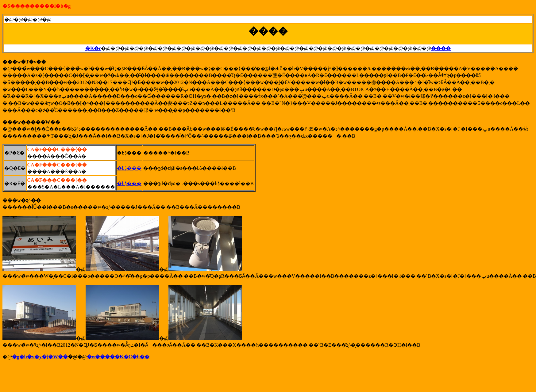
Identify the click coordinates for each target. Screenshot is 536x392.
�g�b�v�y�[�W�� (40, 357)
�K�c (93, 48)
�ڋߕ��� (129, 168)
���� (441, 48)
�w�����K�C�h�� (118, 357)
